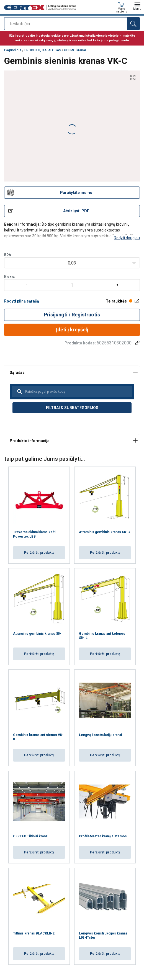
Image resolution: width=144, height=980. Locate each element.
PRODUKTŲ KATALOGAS (43, 50)
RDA (8, 255)
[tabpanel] (72, 400)
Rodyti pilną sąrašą (22, 301)
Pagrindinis (13, 50)
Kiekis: (72, 283)
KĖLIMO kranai (75, 50)
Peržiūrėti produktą (39, 553)
